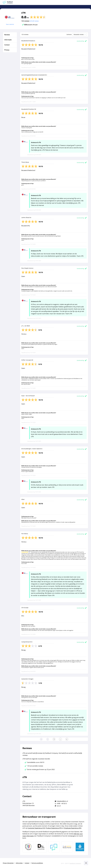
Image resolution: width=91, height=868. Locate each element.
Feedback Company (75, 863)
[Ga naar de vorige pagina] (48, 739)
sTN (23, 13)
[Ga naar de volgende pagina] (60, 739)
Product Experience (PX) (54, 828)
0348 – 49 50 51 (62, 804)
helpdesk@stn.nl (62, 801)
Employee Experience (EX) (73, 828)
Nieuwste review (80, 35)
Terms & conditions (37, 863)
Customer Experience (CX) (36, 828)
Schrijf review (34, 21)
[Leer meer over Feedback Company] (54, 847)
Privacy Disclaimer (8, 863)
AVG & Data (19, 863)
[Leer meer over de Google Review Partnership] (67, 847)
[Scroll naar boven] (86, 863)
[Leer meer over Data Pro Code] (28, 847)
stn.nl (59, 806)
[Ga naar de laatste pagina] (67, 739)
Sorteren (69, 34)
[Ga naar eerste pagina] (41, 739)
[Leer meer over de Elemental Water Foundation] (80, 847)
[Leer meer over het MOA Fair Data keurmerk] (41, 847)
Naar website (10, 24)
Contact (27, 863)
